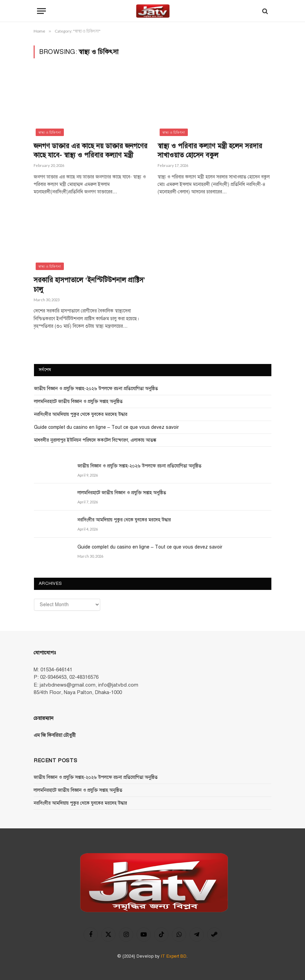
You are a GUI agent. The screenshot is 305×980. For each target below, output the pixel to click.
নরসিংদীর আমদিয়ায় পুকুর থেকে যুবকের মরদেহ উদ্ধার (81, 414)
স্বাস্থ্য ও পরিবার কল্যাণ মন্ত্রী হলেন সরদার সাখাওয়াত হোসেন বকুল (210, 151)
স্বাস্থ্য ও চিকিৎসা (50, 132)
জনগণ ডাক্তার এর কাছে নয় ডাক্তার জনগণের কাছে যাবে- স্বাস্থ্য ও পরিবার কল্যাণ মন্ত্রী (91, 151)
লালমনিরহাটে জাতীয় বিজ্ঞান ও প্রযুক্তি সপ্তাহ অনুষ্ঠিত (78, 401)
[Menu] (41, 11)
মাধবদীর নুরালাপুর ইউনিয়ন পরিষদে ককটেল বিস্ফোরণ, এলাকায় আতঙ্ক (95, 440)
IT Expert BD (174, 956)
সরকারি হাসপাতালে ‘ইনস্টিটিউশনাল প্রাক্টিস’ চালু (89, 285)
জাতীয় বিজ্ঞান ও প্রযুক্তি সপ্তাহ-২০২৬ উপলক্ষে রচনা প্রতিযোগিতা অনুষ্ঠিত (96, 389)
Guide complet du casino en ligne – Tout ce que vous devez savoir (106, 427)
